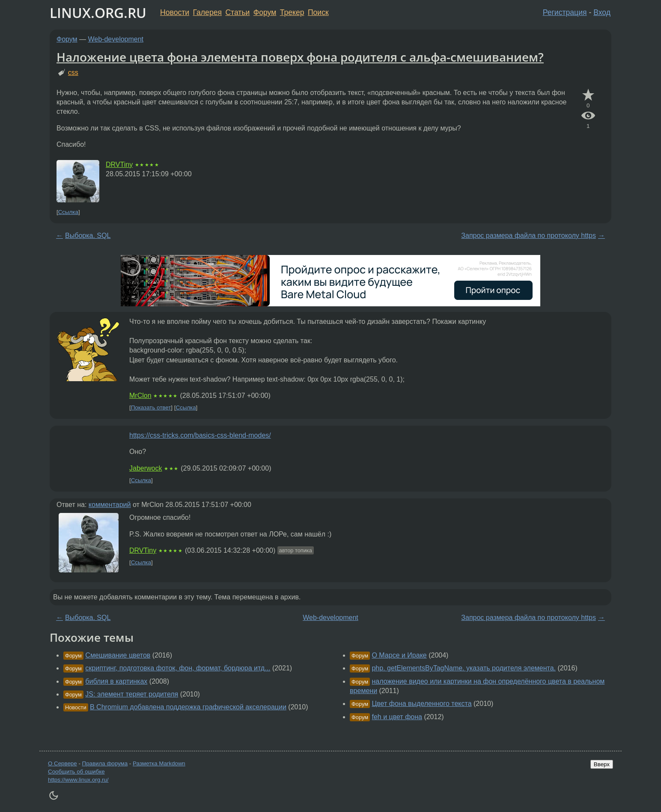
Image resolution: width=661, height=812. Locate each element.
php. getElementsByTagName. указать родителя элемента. (464, 668)
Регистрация (565, 12)
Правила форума (105, 763)
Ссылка (68, 212)
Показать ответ (151, 407)
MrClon (140, 396)
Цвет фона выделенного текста (421, 704)
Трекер (292, 12)
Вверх (602, 764)
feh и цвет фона (397, 717)
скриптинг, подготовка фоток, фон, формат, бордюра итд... (178, 668)
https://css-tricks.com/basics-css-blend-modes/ (200, 435)
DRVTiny (119, 164)
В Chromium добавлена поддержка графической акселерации (188, 707)
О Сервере (63, 763)
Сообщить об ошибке (76, 772)
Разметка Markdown (159, 763)
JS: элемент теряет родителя (132, 694)
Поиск (318, 12)
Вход (602, 12)
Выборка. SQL (88, 236)
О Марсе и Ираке (399, 655)
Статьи (237, 12)
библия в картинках (116, 681)
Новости (175, 12)
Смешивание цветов (118, 655)
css (73, 73)
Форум (265, 12)
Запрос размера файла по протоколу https (529, 236)
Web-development (116, 39)
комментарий (110, 505)
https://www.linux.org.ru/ (78, 780)
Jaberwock (146, 468)
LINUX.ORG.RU (98, 13)
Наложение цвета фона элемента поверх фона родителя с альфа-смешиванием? (300, 57)
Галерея (207, 12)
